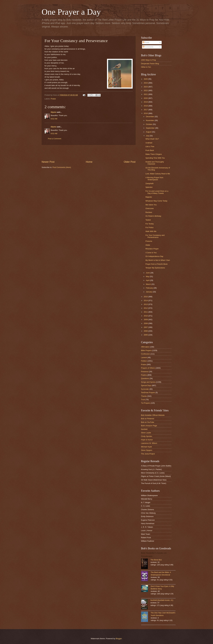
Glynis (53, 112)
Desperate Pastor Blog (150, 64)
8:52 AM (54, 119)
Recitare (149, 212)
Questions (145, 378)
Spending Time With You (155, 158)
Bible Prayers (146, 350)
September (151, 128)
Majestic (149, 197)
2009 (146, 320)
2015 (146, 297)
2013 (146, 304)
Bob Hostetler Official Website (153, 415)
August (149, 132)
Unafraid (149, 143)
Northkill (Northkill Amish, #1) (162, 600)
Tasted (148, 220)
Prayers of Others (148, 368)
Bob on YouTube (148, 422)
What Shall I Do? (152, 139)
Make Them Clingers (154, 154)
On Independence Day (154, 256)
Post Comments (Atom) (62, 167)
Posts (146, 42)
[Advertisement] (89, 152)
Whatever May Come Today (156, 201)
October (149, 124)
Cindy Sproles (147, 436)
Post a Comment (55, 139)
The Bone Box (156, 560)
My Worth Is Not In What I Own (158, 260)
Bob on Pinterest (148, 419)
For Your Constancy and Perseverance (155, 236)
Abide (148, 245)
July (148, 136)
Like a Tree (150, 146)
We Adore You (151, 205)
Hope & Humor (147, 440)
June (148, 273)
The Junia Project (148, 454)
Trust (143, 400)
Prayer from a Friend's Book (157, 264)
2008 (146, 323)
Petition (144, 361)
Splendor (149, 187)
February (150, 288)
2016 (146, 113)
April (148, 280)
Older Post (130, 162)
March (149, 284)
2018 (146, 106)
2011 (146, 312)
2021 (146, 94)
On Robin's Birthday (153, 216)
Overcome (150, 208)
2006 (146, 331)
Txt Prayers (146, 403)
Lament (144, 357)
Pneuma (149, 241)
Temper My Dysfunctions (155, 268)
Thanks (144, 396)
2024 (146, 83)
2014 (146, 300)
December (150, 117)
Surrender (145, 389)
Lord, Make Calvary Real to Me (158, 174)
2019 (146, 102)
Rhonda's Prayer (152, 249)
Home (89, 162)
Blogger (119, 639)
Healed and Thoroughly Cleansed (155, 163)
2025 (146, 79)
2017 (146, 110)
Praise (53, 99)
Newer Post (48, 162)
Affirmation (145, 347)
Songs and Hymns (148, 382)
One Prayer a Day (71, 12)
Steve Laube (146, 433)
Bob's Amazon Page (149, 426)
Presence (145, 372)
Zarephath (150, 183)
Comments (148, 47)
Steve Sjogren (147, 450)
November (150, 120)
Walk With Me (151, 231)
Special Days (146, 385)
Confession (145, 354)
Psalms (144, 375)
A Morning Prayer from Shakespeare (154, 179)
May (148, 276)
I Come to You (151, 253)
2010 (146, 316)
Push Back (150, 150)
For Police (150, 227)
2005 (146, 335)
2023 (146, 87)
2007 (146, 327)
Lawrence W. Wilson (149, 443)
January (149, 292)
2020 (146, 98)
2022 (146, 90)
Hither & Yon (146, 67)
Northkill (144, 429)
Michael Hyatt (146, 447)
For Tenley (150, 224)
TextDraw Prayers (148, 393)
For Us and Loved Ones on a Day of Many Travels (157, 192)
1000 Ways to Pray (149, 60)
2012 (146, 308)
